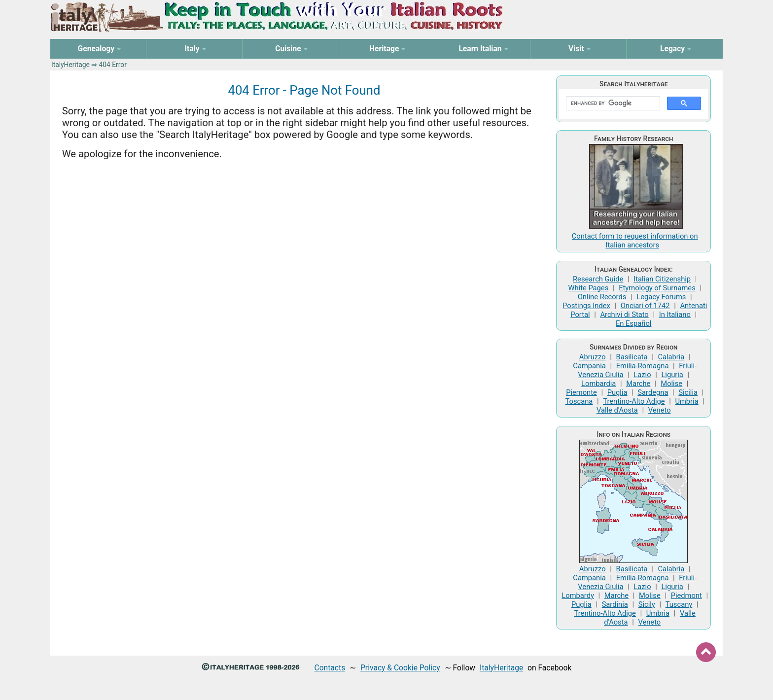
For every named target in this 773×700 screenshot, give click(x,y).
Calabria (671, 357)
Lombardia (598, 384)
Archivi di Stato (624, 315)
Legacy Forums (661, 297)
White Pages (588, 288)
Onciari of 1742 (645, 306)
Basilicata (632, 357)
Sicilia (688, 392)
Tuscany (679, 604)
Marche (638, 384)
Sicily (647, 604)
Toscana (579, 401)
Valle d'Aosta (617, 410)
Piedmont (686, 595)
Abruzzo (593, 357)
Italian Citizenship (662, 279)
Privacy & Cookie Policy (400, 668)
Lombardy (578, 595)
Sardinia (615, 604)
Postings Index (586, 306)
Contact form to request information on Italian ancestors (635, 241)
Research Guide (598, 279)
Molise (671, 384)
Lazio (642, 375)
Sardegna (653, 392)
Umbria (686, 401)
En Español (633, 323)
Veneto (660, 410)
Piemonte (581, 392)
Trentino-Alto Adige (634, 401)
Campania (589, 366)
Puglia (617, 392)
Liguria (672, 375)
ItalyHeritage (70, 65)
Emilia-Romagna (643, 366)
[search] (612, 104)
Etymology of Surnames (657, 288)
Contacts (330, 668)
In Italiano (675, 315)
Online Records (602, 297)
